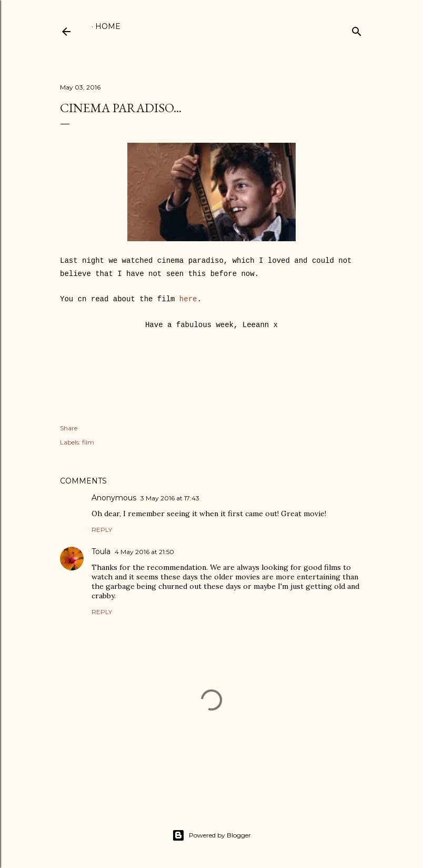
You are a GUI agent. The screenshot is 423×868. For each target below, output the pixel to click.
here (188, 299)
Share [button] (69, 428)
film (88, 442)
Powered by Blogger (211, 835)
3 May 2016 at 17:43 (170, 498)
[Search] (357, 29)
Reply (102, 530)
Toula (101, 551)
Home (108, 26)
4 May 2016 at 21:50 (144, 552)
